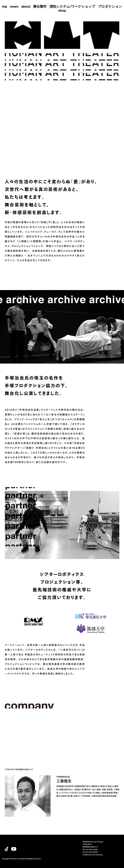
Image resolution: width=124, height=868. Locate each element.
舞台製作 (40, 7)
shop (62, 11)
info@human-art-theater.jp (93, 854)
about (26, 7)
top (5, 7)
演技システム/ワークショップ (72, 7)
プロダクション (110, 7)
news (14, 7)
